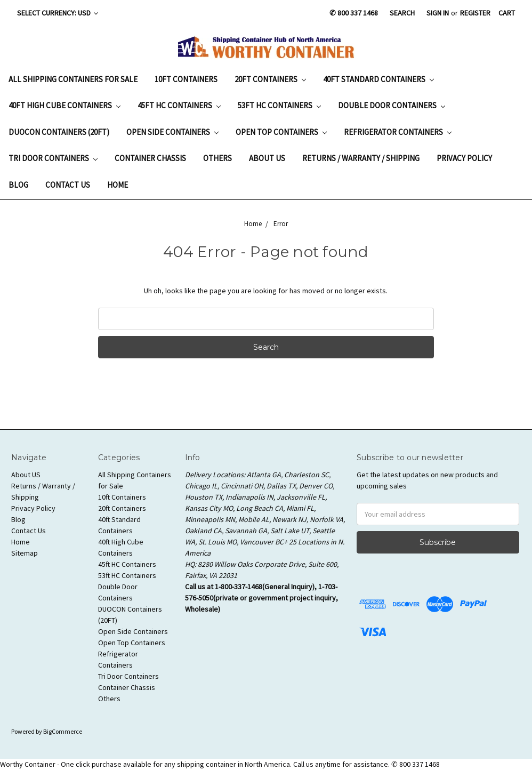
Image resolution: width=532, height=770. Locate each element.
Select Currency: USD (58, 13)
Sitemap (25, 553)
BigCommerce (63, 731)
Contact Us (68, 185)
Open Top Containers (281, 132)
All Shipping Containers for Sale (73, 79)
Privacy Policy (464, 158)
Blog (18, 185)
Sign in (438, 13)
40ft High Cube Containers (65, 105)
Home (118, 185)
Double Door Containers (392, 105)
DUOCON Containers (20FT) (59, 132)
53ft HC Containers (279, 105)
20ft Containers (270, 79)
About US (267, 158)
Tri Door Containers (53, 158)
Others (217, 158)
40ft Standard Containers (378, 79)
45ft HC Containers (179, 105)
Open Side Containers (172, 132)
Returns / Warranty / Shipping (361, 158)
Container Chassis (150, 158)
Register (475, 13)
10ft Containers (186, 79)
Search (402, 13)
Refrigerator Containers (398, 132)
